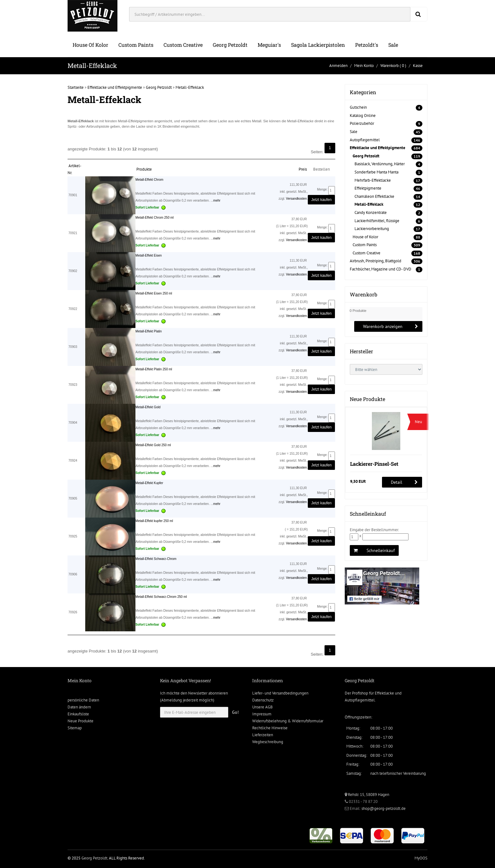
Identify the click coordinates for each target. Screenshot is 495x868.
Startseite (76, 87)
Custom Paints (136, 45)
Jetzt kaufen (322, 200)
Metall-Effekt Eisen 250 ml (154, 293)
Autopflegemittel (365, 140)
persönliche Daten (83, 700)
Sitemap (75, 728)
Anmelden (338, 66)
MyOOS (421, 858)
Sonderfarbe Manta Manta (376, 172)
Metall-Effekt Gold (148, 407)
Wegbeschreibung (268, 742)
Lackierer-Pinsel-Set (374, 464)
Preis (303, 169)
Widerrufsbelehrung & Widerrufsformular (288, 721)
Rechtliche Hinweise (270, 728)
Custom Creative (183, 45)
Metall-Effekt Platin (149, 331)
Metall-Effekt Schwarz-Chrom (156, 559)
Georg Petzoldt (230, 45)
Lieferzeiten (263, 735)
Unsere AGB (262, 707)
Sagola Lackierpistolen (318, 45)
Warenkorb (390, 66)
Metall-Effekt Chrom (149, 180)
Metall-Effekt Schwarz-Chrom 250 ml (161, 597)
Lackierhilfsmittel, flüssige (377, 221)
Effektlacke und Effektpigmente (115, 87)
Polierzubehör (362, 123)
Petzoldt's (367, 45)
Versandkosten (296, 199)
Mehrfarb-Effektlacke (373, 180)
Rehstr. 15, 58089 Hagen (367, 795)
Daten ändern (79, 707)
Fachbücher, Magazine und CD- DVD (381, 269)
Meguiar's (269, 45)
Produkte (144, 169)
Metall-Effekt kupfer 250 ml (154, 521)
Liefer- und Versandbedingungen (280, 693)
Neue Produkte (81, 721)
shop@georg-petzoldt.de (384, 808)
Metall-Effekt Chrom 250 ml (155, 218)
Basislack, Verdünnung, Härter (380, 164)
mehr (217, 200)
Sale (393, 45)
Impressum (262, 714)
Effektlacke (384, 693)
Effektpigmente (368, 188)
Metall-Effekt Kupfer (149, 483)
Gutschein (358, 107)
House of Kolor (90, 45)
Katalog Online (363, 115)
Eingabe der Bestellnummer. (374, 530)
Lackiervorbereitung (372, 229)
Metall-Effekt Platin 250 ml (154, 369)
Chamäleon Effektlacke (374, 196)
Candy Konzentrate (371, 212)
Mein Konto (364, 66)
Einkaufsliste (78, 714)
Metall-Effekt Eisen (149, 255)
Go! (235, 712)
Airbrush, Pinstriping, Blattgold (376, 261)
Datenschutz (263, 700)
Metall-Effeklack (190, 87)
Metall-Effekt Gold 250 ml (153, 445)
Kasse (418, 66)
